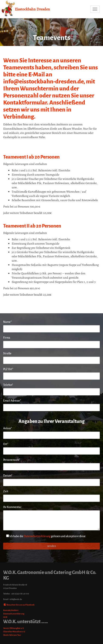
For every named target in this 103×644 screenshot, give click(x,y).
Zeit (6, 491)
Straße (7, 353)
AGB (5, 617)
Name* (7, 322)
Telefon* (8, 385)
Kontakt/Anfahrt (11, 610)
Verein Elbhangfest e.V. (14, 628)
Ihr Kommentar (12, 507)
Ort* (6, 444)
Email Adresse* (12, 401)
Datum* (8, 476)
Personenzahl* (12, 460)
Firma (7, 338)
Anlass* (8, 428)
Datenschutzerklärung (37, 536)
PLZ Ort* (8, 369)
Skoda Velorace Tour (12, 635)
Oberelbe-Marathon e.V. (14, 632)
